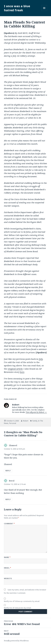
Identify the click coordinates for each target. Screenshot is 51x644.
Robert (26, 421)
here (22, 372)
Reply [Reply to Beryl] (8, 499)
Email (7, 568)
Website (8, 578)
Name (7, 557)
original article (15, 369)
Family (35, 421)
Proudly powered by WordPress (16, 641)
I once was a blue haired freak (17, 8)
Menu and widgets (44, 11)
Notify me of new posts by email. (18, 608)
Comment (9, 524)
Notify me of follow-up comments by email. (22, 601)
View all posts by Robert (35, 412)
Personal (13, 423)
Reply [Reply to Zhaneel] (8, 471)
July (41, 359)
